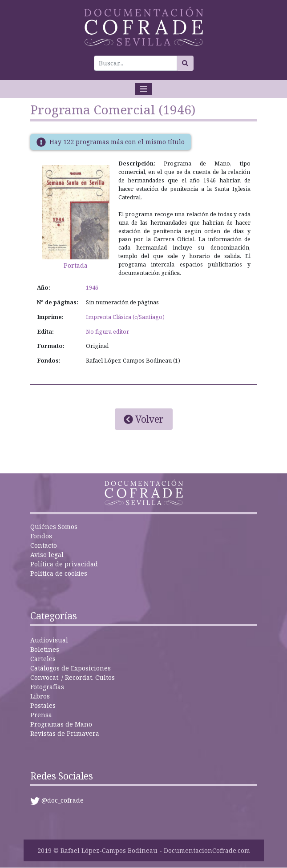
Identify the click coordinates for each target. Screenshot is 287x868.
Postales (43, 705)
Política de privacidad (64, 564)
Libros (40, 696)
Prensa (41, 715)
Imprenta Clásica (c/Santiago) (125, 317)
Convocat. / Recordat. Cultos (73, 677)
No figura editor (107, 332)
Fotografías (47, 687)
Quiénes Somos (54, 527)
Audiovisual (49, 640)
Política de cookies (59, 573)
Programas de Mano (61, 724)
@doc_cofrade (63, 800)
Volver (144, 419)
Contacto (44, 545)
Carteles (43, 659)
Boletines (45, 649)
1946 (92, 288)
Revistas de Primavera (65, 733)
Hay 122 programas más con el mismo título (117, 142)
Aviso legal (47, 555)
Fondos (41, 536)
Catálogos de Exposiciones (71, 668)
